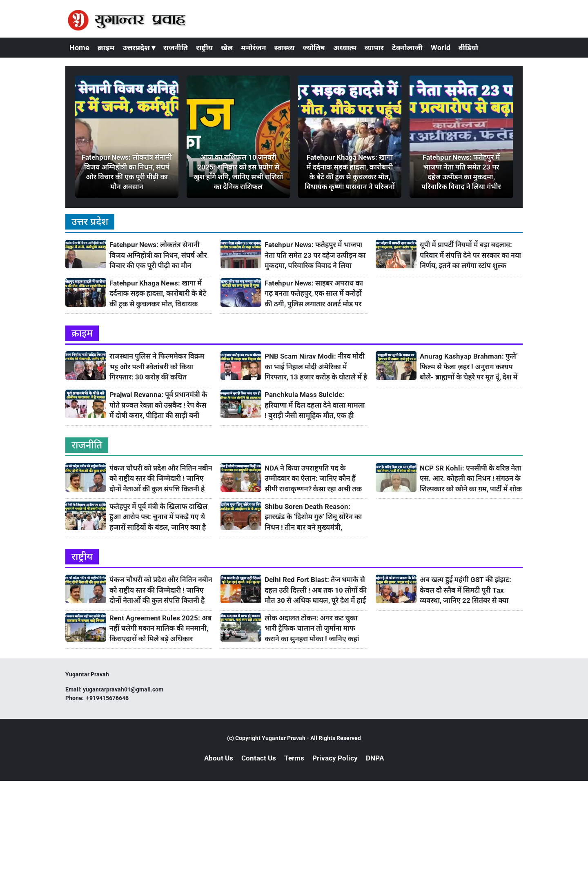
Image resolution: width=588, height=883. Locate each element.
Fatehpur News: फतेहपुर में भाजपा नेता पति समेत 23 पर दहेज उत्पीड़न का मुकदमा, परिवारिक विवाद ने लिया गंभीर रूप (315, 255)
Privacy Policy (335, 758)
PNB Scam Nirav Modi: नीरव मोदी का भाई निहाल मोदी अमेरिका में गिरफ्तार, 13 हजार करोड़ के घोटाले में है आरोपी (316, 367)
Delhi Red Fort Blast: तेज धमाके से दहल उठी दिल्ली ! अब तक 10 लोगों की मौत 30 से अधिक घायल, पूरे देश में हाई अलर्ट (316, 590)
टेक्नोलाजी (407, 48)
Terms (294, 758)
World (441, 48)
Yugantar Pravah (284, 738)
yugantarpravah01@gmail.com (123, 689)
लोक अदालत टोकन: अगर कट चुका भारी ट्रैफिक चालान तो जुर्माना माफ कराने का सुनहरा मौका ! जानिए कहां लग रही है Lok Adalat (312, 629)
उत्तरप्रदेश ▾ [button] (139, 48)
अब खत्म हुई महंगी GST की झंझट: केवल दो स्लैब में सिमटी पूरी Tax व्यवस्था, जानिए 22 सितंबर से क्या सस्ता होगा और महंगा (465, 590)
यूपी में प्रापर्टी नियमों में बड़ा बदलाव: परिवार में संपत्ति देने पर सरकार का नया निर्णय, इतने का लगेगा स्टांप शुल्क (470, 255)
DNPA (375, 758)
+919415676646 (108, 698)
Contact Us (259, 758)
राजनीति (176, 48)
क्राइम (106, 48)
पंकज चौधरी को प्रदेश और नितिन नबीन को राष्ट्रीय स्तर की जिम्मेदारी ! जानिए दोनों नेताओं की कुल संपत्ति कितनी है (161, 478)
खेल (227, 48)
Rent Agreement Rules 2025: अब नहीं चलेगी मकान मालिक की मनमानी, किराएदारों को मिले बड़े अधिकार (160, 628)
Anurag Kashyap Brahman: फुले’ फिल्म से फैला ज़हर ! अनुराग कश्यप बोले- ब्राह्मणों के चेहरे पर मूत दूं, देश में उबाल (469, 367)
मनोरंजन (253, 48)
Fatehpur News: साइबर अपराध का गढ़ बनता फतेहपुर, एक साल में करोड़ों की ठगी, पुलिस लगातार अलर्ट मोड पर (314, 293)
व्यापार (374, 48)
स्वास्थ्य (285, 48)
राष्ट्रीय (204, 48)
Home (79, 48)
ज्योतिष (314, 48)
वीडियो (468, 48)
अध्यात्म (345, 48)
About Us (219, 758)
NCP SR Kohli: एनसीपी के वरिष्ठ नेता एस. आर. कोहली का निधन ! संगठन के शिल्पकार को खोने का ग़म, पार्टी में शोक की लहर (471, 479)
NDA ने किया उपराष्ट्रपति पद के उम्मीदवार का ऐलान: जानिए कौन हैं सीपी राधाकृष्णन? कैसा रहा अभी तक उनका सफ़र (313, 479)
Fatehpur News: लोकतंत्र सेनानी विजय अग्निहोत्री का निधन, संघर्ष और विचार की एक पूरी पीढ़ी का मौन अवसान (158, 255)
